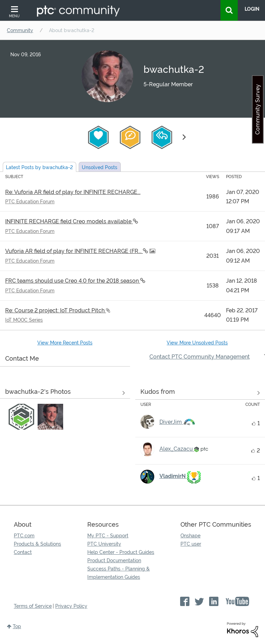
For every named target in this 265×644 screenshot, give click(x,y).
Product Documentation (114, 560)
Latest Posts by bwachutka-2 (39, 167)
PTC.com (24, 536)
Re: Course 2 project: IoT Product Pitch (56, 310)
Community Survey (258, 109)
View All (65, 393)
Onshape (190, 536)
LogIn (252, 9)
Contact (23, 552)
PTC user (191, 544)
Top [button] (17, 626)
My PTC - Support (108, 536)
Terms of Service (33, 606)
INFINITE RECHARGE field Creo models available (69, 221)
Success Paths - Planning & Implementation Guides (119, 573)
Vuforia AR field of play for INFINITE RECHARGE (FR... (74, 251)
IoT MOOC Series (24, 320)
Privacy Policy (71, 606)
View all (200, 393)
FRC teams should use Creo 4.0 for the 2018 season (73, 281)
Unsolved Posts (100, 167)
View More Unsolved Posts (197, 343)
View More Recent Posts (65, 343)
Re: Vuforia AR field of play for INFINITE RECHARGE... (73, 192)
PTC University (104, 544)
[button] (21, 417)
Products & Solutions (37, 544)
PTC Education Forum (30, 202)
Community (20, 30)
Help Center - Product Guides (121, 552)
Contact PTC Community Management (200, 357)
